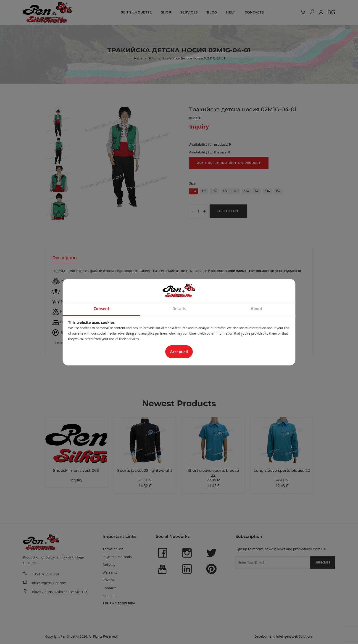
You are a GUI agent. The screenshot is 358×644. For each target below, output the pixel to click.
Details (179, 309)
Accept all (179, 352)
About (257, 309)
